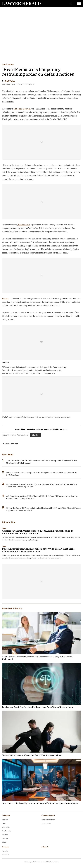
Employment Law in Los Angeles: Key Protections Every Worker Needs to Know (38, 707)
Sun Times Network (22, 109)
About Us (5, 851)
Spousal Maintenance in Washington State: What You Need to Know (32, 755)
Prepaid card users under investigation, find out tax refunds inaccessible (32, 370)
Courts (4, 842)
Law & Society (8, 64)
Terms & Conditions (48, 820)
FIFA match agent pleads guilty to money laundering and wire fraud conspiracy (34, 367)
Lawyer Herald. (41, 862)
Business (5, 835)
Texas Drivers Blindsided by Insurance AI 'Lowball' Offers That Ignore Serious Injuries (41, 803)
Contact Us (6, 855)
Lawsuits (5, 838)
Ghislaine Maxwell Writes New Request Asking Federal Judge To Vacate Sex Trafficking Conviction (38, 532)
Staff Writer (10, 81)
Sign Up (35, 435)
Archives (5, 820)
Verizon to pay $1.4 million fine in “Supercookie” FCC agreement (28, 373)
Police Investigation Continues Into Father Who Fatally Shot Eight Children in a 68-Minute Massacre (38, 550)
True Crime (6, 827)
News (4, 528)
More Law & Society (12, 608)
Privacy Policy (46, 823)
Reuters (6, 298)
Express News (24, 225)
